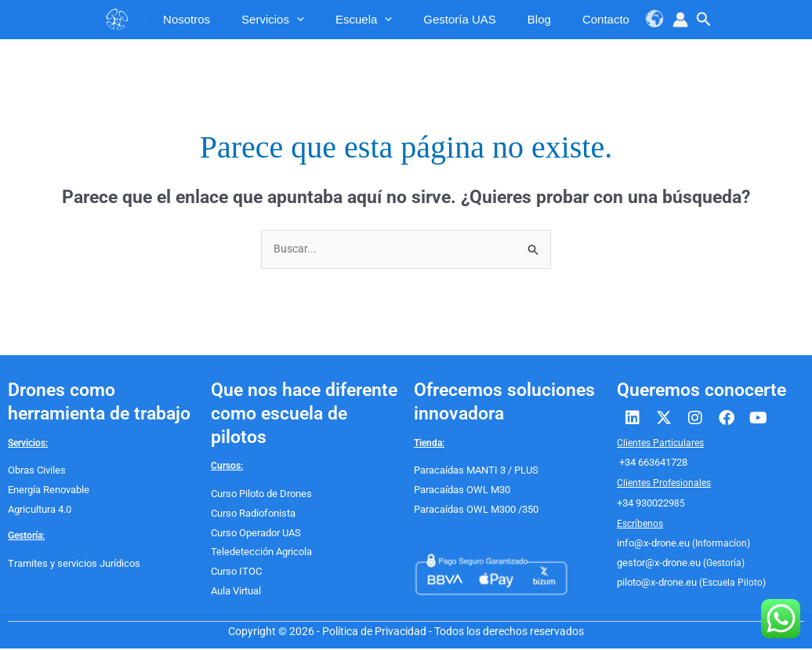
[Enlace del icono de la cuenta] (680, 20)
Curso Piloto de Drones (259, 495)
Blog (531, 19)
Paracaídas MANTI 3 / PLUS (473, 472)
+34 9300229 (645, 504)
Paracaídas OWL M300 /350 (474, 510)
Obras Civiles (35, 472)
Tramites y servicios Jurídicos (71, 565)
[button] (704, 20)
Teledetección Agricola (258, 554)
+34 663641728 (652, 464)
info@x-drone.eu (651, 545)
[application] (289, 20)
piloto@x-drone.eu (655, 583)
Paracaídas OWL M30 (460, 491)
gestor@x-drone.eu (656, 565)
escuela (356, 19)
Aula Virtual (236, 592)
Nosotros (179, 19)
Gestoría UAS (452, 19)
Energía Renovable (48, 491)
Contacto (598, 19)
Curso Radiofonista (252, 514)
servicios (265, 19)
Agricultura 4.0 (39, 510)
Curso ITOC (235, 572)
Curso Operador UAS (254, 534)
